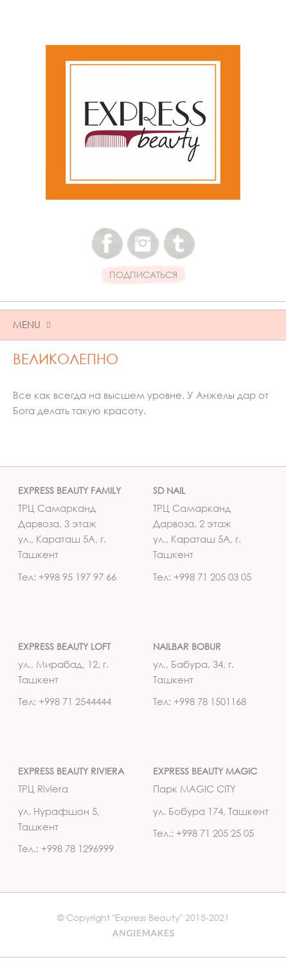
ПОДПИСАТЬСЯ (143, 275)
